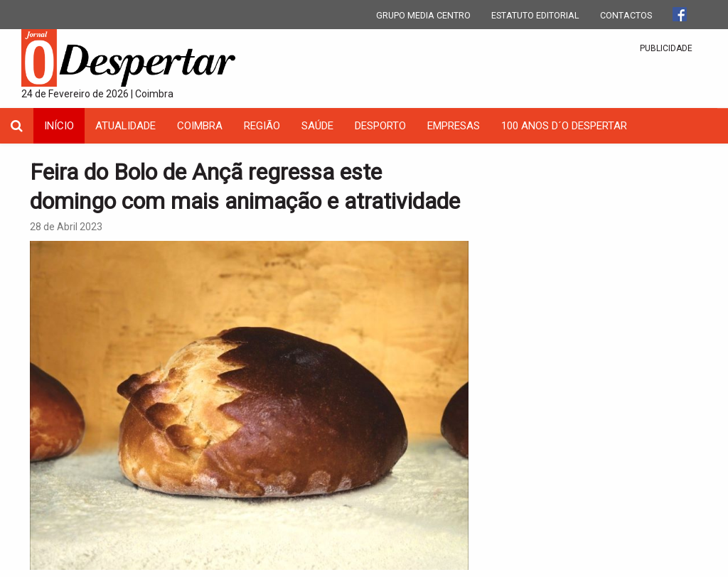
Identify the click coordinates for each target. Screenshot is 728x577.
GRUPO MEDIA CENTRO (423, 15)
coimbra (200, 126)
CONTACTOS (626, 15)
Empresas (454, 126)
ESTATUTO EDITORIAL (535, 15)
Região (262, 126)
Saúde (317, 126)
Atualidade (125, 126)
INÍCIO (59, 126)
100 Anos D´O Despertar (564, 126)
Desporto (380, 126)
